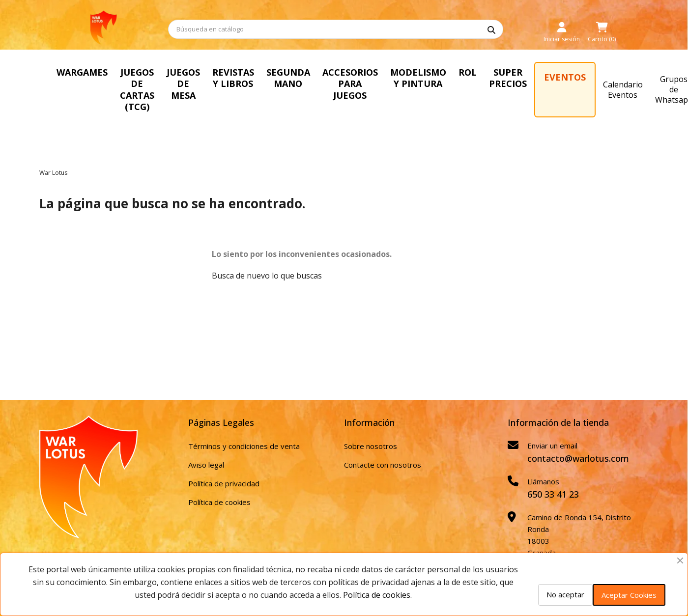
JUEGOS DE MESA (211, 84)
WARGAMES (82, 72)
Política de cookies (219, 490)
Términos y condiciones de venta (244, 434)
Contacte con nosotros (383, 453)
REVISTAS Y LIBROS (265, 78)
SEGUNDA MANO (321, 78)
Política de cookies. (377, 595)
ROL (508, 72)
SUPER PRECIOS (549, 78)
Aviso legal (206, 453)
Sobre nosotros (371, 434)
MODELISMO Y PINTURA (459, 78)
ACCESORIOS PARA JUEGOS (387, 78)
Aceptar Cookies (629, 595)
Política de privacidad (224, 472)
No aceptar (565, 594)
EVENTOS (606, 77)
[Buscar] (336, 29)
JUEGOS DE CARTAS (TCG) (150, 84)
